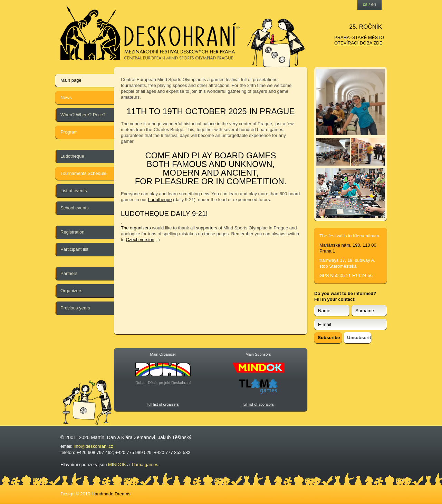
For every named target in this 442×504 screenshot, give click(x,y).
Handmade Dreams (111, 494)
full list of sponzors (258, 404)
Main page (71, 80)
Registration (72, 232)
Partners (69, 273)
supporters (207, 228)
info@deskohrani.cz (93, 446)
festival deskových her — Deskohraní (150, 33)
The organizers (136, 228)
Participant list (74, 249)
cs (365, 4)
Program (69, 132)
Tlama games (145, 465)
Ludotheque (72, 156)
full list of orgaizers (163, 404)
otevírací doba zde (358, 43)
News (66, 97)
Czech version (140, 240)
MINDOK (117, 465)
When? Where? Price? (83, 115)
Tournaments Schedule (83, 173)
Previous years (75, 308)
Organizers (71, 291)
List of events (74, 191)
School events (75, 208)
